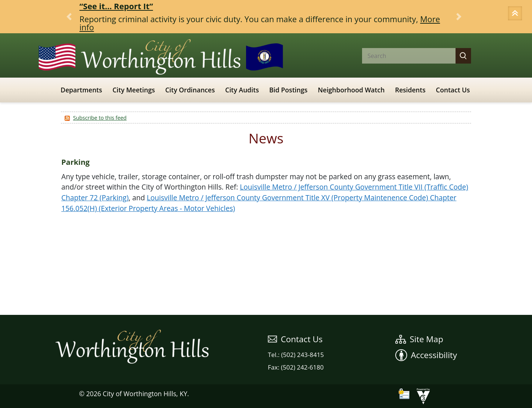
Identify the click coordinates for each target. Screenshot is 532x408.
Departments (81, 90)
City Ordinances (190, 90)
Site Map (419, 339)
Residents (410, 90)
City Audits (242, 90)
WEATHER (266, 287)
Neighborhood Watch (351, 90)
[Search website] (403, 56)
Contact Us (453, 90)
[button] (516, 14)
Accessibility (426, 355)
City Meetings (134, 90)
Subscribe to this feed (100, 118)
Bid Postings (289, 90)
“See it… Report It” (116, 6)
